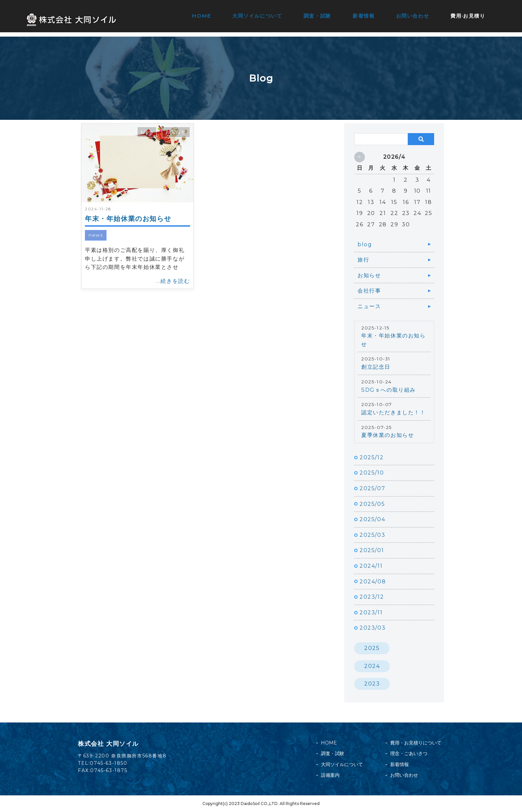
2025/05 (372, 504)
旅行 (363, 260)
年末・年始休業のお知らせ (128, 219)
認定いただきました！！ (393, 412)
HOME (202, 16)
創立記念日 (376, 367)
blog (147, 132)
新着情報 (364, 16)
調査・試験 (317, 16)
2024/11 (371, 566)
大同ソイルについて (258, 16)
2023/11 (371, 612)
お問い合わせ (413, 16)
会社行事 (369, 291)
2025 (372, 648)
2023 (372, 684)
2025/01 (372, 550)
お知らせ (176, 132)
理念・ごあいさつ (409, 753)
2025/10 (372, 473)
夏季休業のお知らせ (388, 435)
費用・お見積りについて (416, 743)
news (96, 235)
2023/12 (372, 597)
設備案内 (330, 775)
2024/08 (373, 582)
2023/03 (373, 628)
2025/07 (372, 488)
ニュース (369, 306)
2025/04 (372, 519)
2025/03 (372, 535)
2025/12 (372, 457)
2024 (372, 666)
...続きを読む (173, 281)
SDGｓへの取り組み (389, 390)
